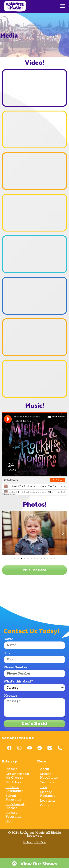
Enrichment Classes (15, 806)
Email (8, 654)
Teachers (47, 782)
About (45, 769)
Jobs (44, 787)
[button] (6, 533)
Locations (48, 801)
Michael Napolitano (49, 776)
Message (11, 696)
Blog (9, 821)
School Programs (13, 798)
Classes (11, 769)
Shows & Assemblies (14, 789)
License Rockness (48, 794)
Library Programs (13, 815)
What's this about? (18, 682)
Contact (46, 805)
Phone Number (16, 668)
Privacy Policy (35, 842)
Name (8, 639)
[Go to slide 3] (21, 559)
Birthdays (14, 782)
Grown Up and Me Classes (17, 776)
